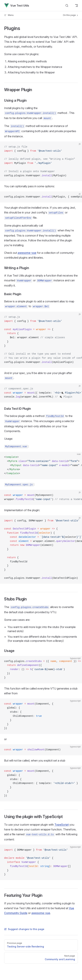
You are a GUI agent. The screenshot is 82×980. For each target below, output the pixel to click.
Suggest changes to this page (24, 929)
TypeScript (62, 825)
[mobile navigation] (76, 6)
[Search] (67, 6)
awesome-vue (27, 253)
